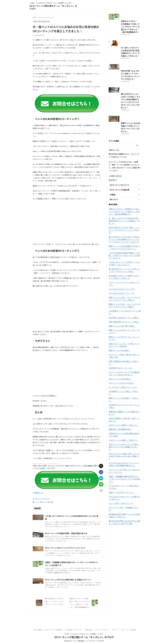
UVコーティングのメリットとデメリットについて (75, 549)
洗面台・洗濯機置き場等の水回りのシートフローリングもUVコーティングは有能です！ (124, 477)
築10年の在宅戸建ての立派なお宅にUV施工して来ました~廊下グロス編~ (125, 517)
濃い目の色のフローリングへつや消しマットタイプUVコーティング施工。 (124, 288)
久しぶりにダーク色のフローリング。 (121, 397)
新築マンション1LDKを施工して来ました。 (123, 406)
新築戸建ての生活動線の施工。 (119, 434)
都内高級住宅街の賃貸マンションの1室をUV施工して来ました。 (124, 510)
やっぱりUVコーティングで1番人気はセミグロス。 (124, 484)
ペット (37, 501)
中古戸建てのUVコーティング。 (119, 378)
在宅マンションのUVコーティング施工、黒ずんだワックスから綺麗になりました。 (125, 451)
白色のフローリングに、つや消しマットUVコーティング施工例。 (125, 357)
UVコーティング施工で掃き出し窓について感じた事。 (125, 368)
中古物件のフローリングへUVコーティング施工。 (124, 411)
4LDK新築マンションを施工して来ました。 (123, 401)
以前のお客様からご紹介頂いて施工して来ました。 (124, 425)
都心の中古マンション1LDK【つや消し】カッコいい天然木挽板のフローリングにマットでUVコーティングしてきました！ (125, 123)
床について (116, 630)
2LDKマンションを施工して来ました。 (122, 430)
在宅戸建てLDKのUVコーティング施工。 (122, 330)
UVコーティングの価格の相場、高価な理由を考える (76, 535)
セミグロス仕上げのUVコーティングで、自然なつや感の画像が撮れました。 (124, 464)
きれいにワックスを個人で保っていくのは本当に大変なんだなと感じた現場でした (124, 457)
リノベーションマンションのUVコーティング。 (124, 300)
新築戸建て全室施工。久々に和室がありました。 (124, 418)
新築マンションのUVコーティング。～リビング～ (124, 351)
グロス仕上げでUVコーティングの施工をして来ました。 (125, 495)
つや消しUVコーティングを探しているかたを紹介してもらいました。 (125, 281)
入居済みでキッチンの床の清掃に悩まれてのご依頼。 (124, 440)
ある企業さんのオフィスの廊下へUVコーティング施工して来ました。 (125, 295)
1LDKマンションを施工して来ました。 (122, 445)
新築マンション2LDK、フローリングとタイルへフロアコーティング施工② (124, 314)
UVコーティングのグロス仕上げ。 (120, 393)
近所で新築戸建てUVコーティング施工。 (122, 334)
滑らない (43, 501)
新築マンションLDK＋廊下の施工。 (121, 339)
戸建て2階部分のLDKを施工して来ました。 (123, 374)
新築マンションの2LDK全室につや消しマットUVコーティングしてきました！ (124, 154)
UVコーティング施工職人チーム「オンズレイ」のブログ (53, 7)
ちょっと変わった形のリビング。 (120, 501)
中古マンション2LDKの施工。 (119, 389)
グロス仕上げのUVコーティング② (120, 304)
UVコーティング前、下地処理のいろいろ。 (123, 505)
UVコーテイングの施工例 (129, 630)
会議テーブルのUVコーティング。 (120, 490)
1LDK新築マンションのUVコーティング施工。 (124, 326)
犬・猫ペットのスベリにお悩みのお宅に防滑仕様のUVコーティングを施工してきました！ (124, 66)
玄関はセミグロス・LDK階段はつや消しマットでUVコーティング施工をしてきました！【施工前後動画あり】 (125, 35)
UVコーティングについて (42, 498)
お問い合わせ (89, 630)
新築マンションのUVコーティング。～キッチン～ (124, 344)
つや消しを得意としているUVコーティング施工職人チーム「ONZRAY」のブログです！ (57, 630)
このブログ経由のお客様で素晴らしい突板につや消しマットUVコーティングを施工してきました (125, 273)
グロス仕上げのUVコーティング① (120, 308)
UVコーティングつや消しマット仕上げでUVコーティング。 (124, 471)
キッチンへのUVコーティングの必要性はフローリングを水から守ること (125, 383)
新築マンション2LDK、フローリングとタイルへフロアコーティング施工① (124, 321)
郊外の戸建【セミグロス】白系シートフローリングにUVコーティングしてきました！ (124, 94)
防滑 (52, 501)
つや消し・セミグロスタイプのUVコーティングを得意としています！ (84, 634)
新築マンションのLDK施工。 (118, 363)
